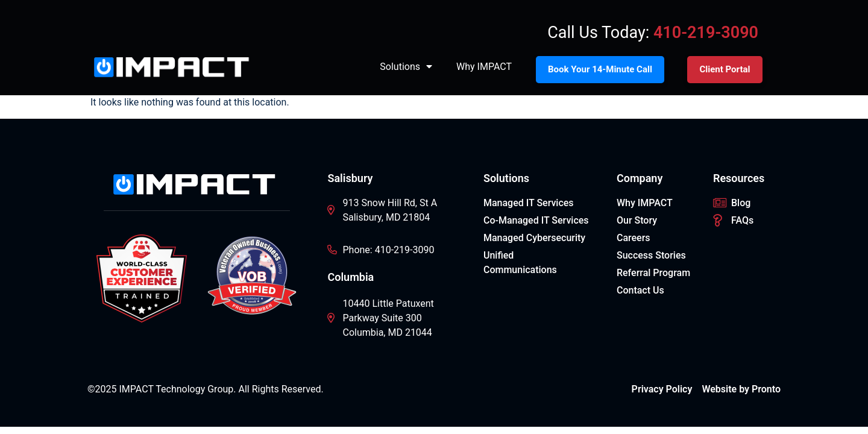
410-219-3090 (706, 33)
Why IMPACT (484, 67)
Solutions (406, 67)
